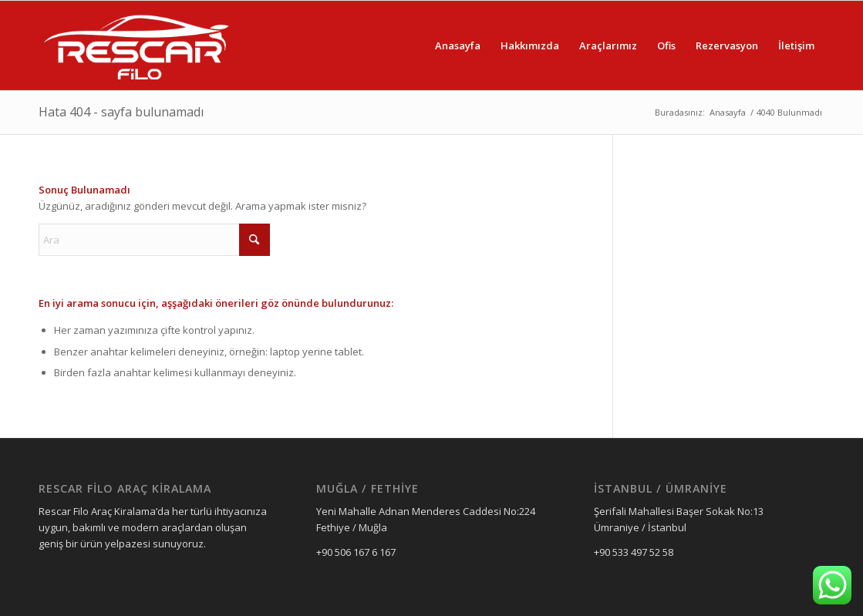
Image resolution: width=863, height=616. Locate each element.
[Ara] (154, 240)
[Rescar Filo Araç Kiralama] (136, 45)
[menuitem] (458, 45)
